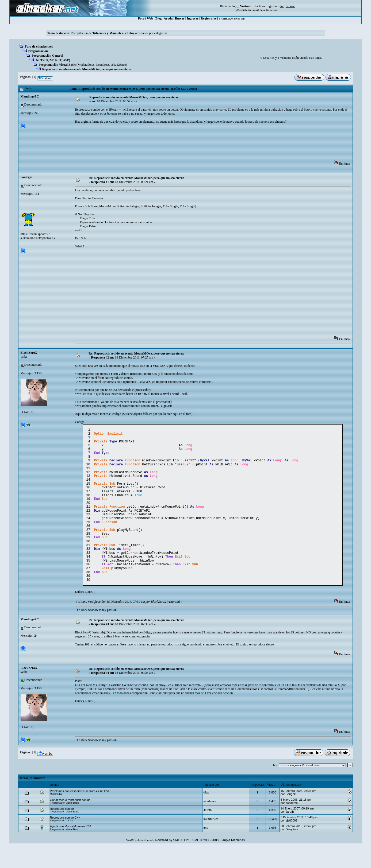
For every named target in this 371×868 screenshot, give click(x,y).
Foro (141, 18)
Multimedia (56, 815)
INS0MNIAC (212, 840)
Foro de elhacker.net (39, 46)
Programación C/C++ (62, 842)
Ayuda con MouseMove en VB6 (71, 848)
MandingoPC (30, 96)
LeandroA (103, 65)
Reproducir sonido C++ (65, 839)
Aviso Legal (145, 862)
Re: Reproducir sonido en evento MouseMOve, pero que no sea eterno (136, 178)
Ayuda (168, 18)
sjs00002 (292, 842)
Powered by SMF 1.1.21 (172, 862)
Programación (38, 51)
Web (150, 18)
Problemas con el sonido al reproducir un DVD (80, 812)
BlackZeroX (29, 353)
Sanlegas (27, 177)
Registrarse (209, 18)
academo (210, 823)
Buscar (180, 18)
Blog (158, 18)
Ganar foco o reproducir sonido (70, 821)
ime (206, 849)
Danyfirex (292, 851)
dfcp (206, 814)
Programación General (47, 56)
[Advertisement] (172, 144)
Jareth (208, 831)
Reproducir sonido (62, 830)
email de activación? (265, 10)
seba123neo (118, 65)
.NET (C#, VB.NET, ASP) (53, 60)
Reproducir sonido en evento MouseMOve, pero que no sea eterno (87, 69)
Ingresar (272, 6)
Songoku (291, 815)
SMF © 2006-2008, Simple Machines (219, 862)
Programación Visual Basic (57, 65)
